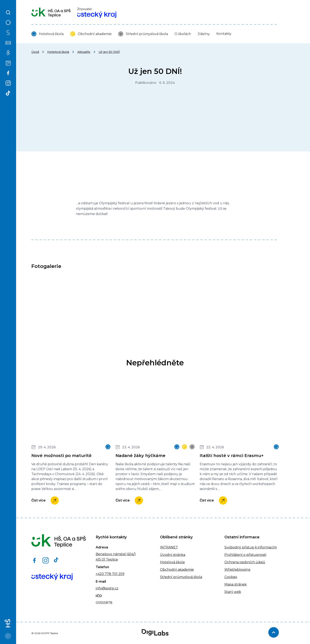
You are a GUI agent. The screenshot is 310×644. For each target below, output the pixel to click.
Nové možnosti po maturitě (61, 456)
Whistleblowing (237, 570)
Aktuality (84, 52)
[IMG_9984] (155, 306)
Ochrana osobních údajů (245, 562)
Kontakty (224, 34)
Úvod (35, 52)
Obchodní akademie (95, 34)
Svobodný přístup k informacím (251, 547)
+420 (100, 574)
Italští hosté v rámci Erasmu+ (232, 456)
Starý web (233, 592)
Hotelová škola (51, 34)
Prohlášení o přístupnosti (245, 555)
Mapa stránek (236, 584)
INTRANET (169, 547)
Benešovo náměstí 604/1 (116, 554)
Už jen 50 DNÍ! (109, 52)
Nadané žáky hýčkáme (140, 456)
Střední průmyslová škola (147, 34)
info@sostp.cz (107, 588)
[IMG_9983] (71, 306)
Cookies (231, 577)
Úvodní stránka (173, 555)
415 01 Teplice (107, 559)
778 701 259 (114, 574)
